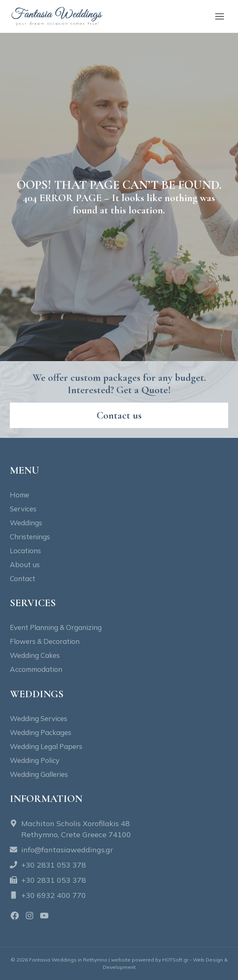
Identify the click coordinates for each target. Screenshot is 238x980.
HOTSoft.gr (175, 960)
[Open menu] (219, 16)
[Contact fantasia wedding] (119, 415)
